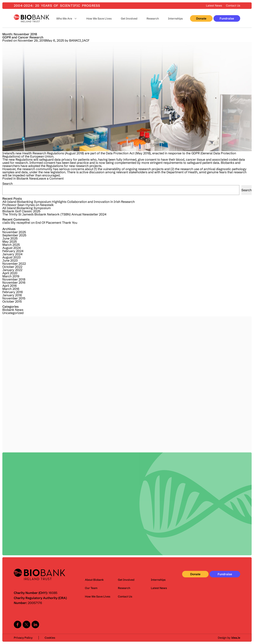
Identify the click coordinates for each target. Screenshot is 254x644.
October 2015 (12, 301)
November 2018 (14, 279)
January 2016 (12, 295)
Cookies (50, 638)
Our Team (91, 588)
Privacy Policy (23, 638)
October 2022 (12, 267)
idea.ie (236, 638)
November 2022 (14, 264)
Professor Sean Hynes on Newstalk (28, 205)
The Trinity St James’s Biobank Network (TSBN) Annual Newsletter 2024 (54, 214)
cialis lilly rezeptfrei (16, 223)
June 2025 (10, 238)
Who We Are (64, 19)
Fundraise (227, 18)
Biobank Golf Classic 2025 (21, 211)
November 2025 (14, 232)
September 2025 (14, 235)
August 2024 (11, 248)
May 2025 (10, 241)
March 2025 (11, 245)
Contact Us (233, 6)
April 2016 (10, 286)
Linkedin (35, 624)
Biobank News (27, 178)
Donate (201, 18)
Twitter (26, 624)
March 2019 (11, 276)
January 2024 (12, 254)
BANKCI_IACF (79, 40)
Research (153, 19)
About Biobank (94, 580)
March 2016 (11, 289)
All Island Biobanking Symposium (27, 208)
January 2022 (12, 270)
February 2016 (13, 292)
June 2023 (10, 260)
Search (8, 184)
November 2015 (14, 298)
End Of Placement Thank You (56, 223)
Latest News (214, 6)
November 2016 (14, 282)
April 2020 (10, 273)
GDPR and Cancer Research (23, 37)
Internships (175, 19)
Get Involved (129, 19)
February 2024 (13, 251)
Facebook (18, 624)
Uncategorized (13, 313)
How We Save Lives (99, 19)
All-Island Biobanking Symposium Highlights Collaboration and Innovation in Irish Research (69, 202)
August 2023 (11, 257)
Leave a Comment (51, 178)
